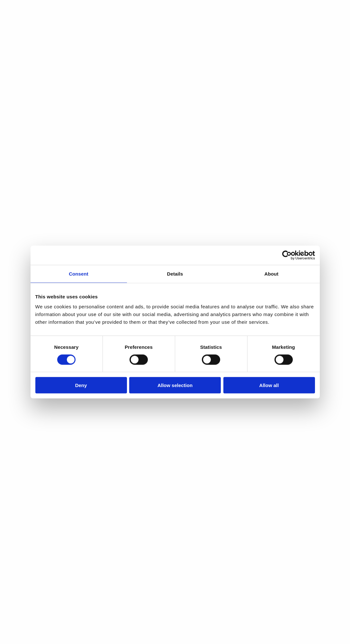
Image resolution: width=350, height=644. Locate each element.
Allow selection (175, 385)
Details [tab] (175, 273)
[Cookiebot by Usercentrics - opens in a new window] (287, 255)
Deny (81, 385)
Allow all (269, 385)
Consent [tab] (79, 273)
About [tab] (272, 273)
